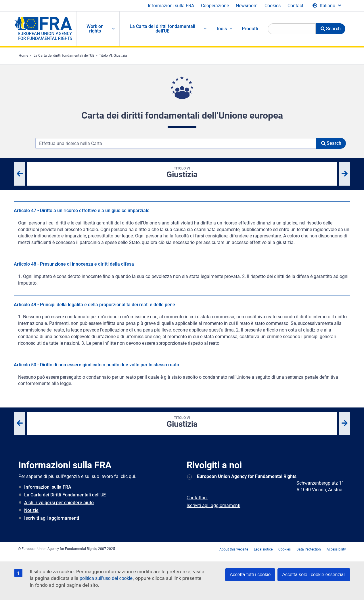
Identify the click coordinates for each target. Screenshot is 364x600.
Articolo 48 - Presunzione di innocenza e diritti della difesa (74, 264)
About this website (234, 549)
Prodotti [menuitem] (250, 29)
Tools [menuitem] (221, 29)
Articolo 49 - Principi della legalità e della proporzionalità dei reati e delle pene (94, 305)
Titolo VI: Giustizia (113, 56)
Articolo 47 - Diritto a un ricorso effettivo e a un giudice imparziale (82, 211)
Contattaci (197, 498)
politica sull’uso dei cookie (106, 578)
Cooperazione (215, 6)
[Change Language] (327, 6)
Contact (295, 6)
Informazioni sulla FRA (171, 6)
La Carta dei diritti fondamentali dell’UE (64, 56)
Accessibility (336, 549)
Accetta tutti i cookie (250, 575)
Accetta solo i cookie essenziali (314, 575)
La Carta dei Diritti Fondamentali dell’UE (65, 495)
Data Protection (309, 549)
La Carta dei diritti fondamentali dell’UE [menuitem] (162, 29)
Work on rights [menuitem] (95, 29)
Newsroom (247, 6)
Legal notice (263, 549)
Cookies (273, 6)
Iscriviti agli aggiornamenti (52, 518)
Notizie (31, 510)
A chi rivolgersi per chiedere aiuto (59, 503)
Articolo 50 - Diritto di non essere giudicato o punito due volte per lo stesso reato (96, 365)
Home (23, 56)
